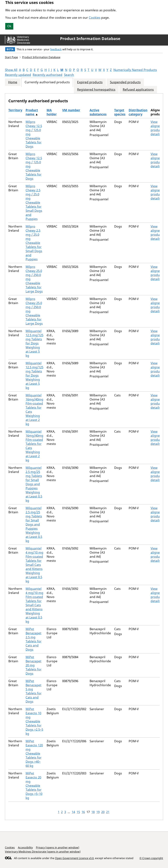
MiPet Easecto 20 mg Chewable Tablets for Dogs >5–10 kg (34, 786)
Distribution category (138, 112)
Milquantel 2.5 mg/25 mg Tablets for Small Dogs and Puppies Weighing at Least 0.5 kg (34, 484)
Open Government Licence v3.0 (74, 858)
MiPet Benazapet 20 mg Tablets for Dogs (34, 665)
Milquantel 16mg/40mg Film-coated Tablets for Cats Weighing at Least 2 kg (34, 410)
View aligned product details (157, 128)
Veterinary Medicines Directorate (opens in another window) (43, 852)
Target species (120, 112)
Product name (32, 112)
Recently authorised (47, 75)
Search (69, 75)
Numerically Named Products (135, 70)
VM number (71, 110)
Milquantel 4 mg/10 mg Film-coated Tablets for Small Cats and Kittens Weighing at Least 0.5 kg (34, 565)
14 (73, 812)
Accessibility (25, 848)
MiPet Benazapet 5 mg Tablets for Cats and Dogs (34, 691)
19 (98, 812)
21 (108, 812)
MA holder (52, 112)
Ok (9, 26)
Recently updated (18, 75)
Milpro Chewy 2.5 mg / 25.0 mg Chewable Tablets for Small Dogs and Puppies (34, 202)
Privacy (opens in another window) (58, 848)
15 (78, 812)
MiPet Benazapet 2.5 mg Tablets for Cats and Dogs (34, 639)
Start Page (11, 57)
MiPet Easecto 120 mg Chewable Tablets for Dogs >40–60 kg (34, 753)
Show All (11, 70)
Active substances (98, 112)
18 (93, 812)
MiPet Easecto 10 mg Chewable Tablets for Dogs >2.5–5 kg (34, 721)
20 (103, 812)
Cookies (95, 18)
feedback (56, 49)
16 (83, 812)
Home (13, 82)
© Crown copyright (151, 858)
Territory (15, 110)
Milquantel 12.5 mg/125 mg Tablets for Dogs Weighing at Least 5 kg (34, 343)
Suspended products (125, 82)
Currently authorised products (47, 82)
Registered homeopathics (96, 90)
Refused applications (138, 90)
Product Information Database (90, 39)
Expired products (90, 82)
